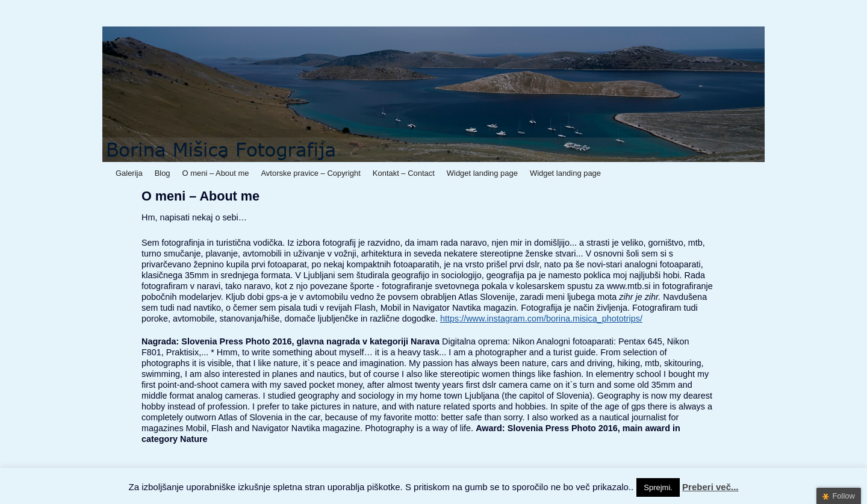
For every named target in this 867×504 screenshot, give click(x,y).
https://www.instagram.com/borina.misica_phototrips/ (541, 319)
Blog (163, 173)
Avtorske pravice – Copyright (310, 173)
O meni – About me (216, 173)
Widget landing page (482, 173)
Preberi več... (710, 487)
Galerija (129, 173)
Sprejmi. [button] (658, 487)
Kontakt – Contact (404, 173)
